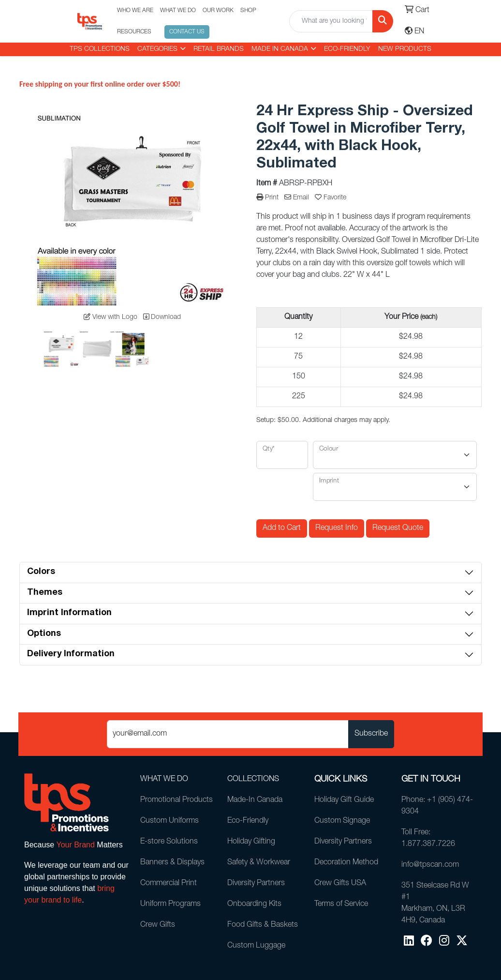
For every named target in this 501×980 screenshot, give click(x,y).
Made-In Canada (255, 800)
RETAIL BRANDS (219, 49)
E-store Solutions (169, 842)
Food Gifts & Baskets (263, 925)
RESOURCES (134, 32)
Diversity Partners (256, 884)
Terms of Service (341, 905)
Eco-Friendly (347, 49)
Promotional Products (177, 800)
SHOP (248, 11)
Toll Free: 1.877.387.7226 (428, 839)
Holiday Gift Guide (344, 800)
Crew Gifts (158, 925)
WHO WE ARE (135, 11)
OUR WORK (218, 11)
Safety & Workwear (259, 863)
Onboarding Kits (254, 905)
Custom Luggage (256, 946)
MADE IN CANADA (280, 49)
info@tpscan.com (430, 865)
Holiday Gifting (251, 842)
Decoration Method (346, 863)
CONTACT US (187, 32)
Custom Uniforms (169, 821)
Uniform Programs (170, 905)
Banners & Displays (172, 863)
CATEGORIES (157, 49)
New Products (405, 49)
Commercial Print (169, 884)
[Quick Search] (331, 21)
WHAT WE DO (178, 11)
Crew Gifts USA (340, 884)
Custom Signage (342, 821)
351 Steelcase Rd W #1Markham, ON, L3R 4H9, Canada (435, 904)
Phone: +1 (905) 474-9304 (437, 806)
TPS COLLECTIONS (100, 49)
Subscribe (371, 734)
